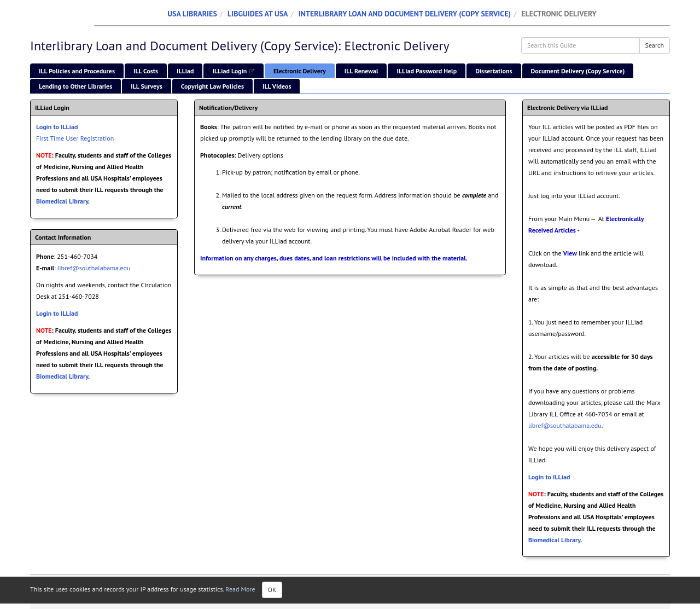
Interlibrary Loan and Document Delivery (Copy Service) (405, 14)
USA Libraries (192, 14)
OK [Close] (272, 590)
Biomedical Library (62, 201)
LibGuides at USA (258, 14)
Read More (240, 589)
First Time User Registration (75, 138)
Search (655, 45)
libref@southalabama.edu (94, 268)
